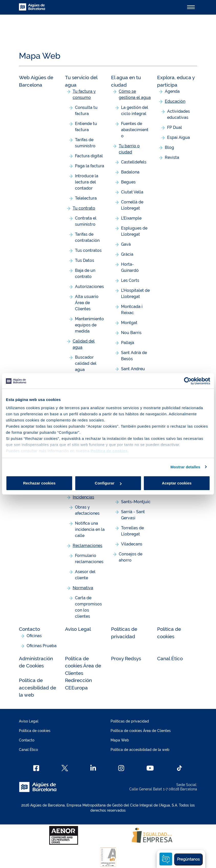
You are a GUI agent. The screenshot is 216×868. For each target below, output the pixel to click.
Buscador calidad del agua (86, 363)
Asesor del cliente (85, 575)
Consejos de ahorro (131, 557)
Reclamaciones (88, 546)
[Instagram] (121, 768)
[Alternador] (191, 7)
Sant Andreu (133, 369)
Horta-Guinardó (130, 267)
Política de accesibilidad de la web (37, 688)
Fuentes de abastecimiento (135, 130)
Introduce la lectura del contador (87, 182)
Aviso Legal (78, 629)
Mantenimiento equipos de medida (89, 325)
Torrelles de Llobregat (132, 531)
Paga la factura (90, 166)
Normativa (83, 588)
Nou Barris (131, 333)
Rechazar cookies (39, 483)
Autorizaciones (89, 287)
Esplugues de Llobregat (134, 231)
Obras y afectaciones (87, 510)
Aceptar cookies (177, 483)
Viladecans (132, 544)
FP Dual (175, 127)
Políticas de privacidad (130, 721)
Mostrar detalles (185, 467)
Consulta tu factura (86, 111)
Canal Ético (170, 658)
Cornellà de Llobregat (132, 205)
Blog (169, 147)
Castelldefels (134, 162)
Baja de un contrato (85, 273)
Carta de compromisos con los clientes (88, 607)
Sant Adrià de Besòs (134, 356)
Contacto (29, 629)
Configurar (108, 483)
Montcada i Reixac (132, 310)
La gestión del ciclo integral (135, 111)
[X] (65, 768)
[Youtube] (150, 768)
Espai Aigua (179, 137)
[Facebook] (36, 768)
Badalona (130, 172)
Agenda (172, 91)
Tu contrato (84, 208)
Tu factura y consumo (84, 94)
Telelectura (86, 198)
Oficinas (34, 636)
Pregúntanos (188, 859)
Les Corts (130, 280)
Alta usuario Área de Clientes (87, 303)
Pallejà (128, 343)
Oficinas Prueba (42, 646)
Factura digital (89, 156)
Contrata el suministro (86, 221)
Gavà (126, 244)
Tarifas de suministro (85, 143)
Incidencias (83, 497)
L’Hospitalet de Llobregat (135, 293)
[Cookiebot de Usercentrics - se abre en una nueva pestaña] (188, 381)
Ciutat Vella (132, 192)
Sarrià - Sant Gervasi (133, 515)
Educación (175, 101)
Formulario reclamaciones (89, 559)
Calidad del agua (84, 344)
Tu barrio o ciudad (129, 149)
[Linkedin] (93, 768)
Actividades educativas (179, 114)
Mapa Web (120, 740)
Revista (172, 157)
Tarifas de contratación (87, 237)
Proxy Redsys (126, 658)
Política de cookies (35, 731)
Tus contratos (88, 250)
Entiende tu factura (86, 127)
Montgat (129, 323)
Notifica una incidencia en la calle (90, 529)
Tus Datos (85, 260)
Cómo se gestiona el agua (135, 94)
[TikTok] (179, 768)
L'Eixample (131, 218)
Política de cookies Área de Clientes (83, 666)
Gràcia (127, 254)
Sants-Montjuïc (136, 502)
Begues (128, 182)
